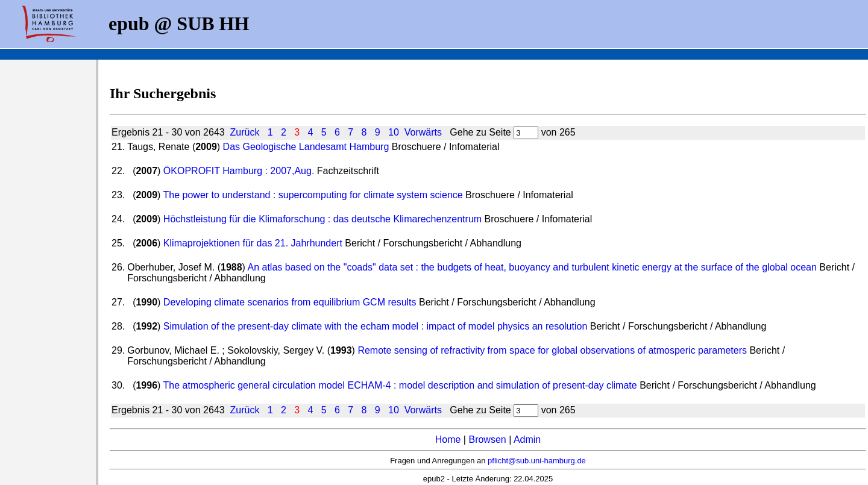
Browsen (487, 440)
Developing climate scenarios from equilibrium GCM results (290, 302)
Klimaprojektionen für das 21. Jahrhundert (253, 243)
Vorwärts (423, 132)
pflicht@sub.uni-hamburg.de (537, 461)
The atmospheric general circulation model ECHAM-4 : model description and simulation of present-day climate (400, 385)
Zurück (245, 132)
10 (394, 132)
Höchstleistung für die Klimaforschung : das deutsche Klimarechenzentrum (322, 219)
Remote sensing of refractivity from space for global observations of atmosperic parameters (553, 350)
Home (448, 440)
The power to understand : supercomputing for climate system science (313, 195)
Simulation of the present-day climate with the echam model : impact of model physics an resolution (375, 326)
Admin (527, 440)
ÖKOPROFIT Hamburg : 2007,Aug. (239, 171)
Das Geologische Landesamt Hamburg (306, 147)
